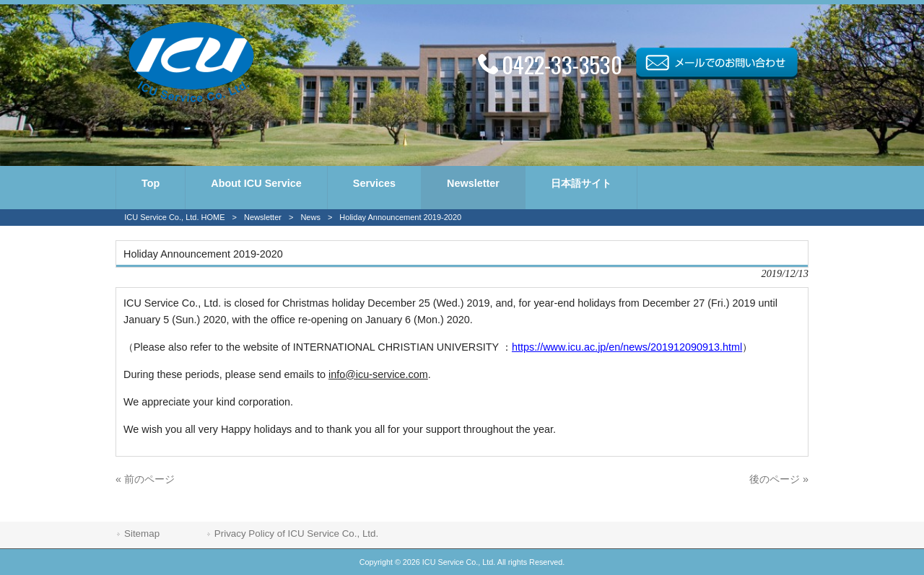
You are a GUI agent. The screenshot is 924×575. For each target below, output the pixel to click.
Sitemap (142, 534)
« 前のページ (145, 479)
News (310, 217)
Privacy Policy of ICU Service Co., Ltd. (296, 534)
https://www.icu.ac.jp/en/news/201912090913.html (627, 347)
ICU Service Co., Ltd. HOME (174, 217)
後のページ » (779, 479)
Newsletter (263, 217)
